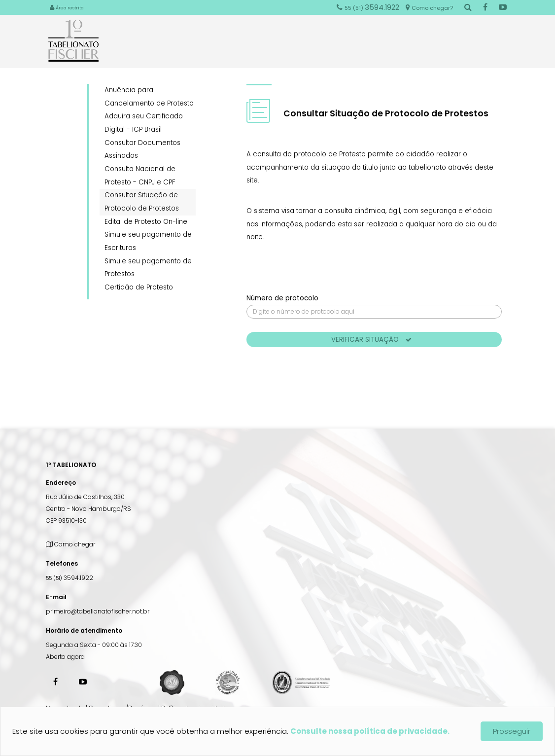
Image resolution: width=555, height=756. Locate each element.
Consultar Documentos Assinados (142, 149)
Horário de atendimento (84, 630)
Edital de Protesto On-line (146, 222)
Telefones (62, 563)
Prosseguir (512, 731)
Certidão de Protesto (139, 287)
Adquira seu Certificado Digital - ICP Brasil (144, 123)
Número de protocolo (282, 298)
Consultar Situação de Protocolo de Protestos (142, 202)
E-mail (56, 597)
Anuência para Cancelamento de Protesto (149, 97)
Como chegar (70, 544)
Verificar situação (371, 340)
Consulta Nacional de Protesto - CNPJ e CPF (140, 176)
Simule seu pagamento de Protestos (148, 268)
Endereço (61, 483)
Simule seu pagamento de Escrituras (148, 241)
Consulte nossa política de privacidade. (370, 731)
